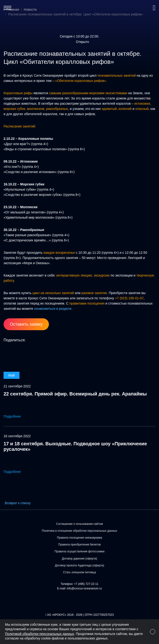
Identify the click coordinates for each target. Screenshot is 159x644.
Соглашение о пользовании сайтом (80, 524)
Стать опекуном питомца (80, 572)
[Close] (153, 632)
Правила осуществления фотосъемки (79, 551)
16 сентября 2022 (17, 436)
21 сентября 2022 (17, 386)
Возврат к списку (18, 503)
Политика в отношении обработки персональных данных (79, 531)
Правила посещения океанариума (79, 538)
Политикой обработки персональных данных (40, 634)
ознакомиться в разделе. (53, 309)
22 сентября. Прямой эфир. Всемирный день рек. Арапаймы (75, 394)
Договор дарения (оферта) (80, 559)
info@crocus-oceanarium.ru (84, 588)
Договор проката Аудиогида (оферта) (79, 565)
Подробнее (16, 416)
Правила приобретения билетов (80, 545)
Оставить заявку (26, 324)
